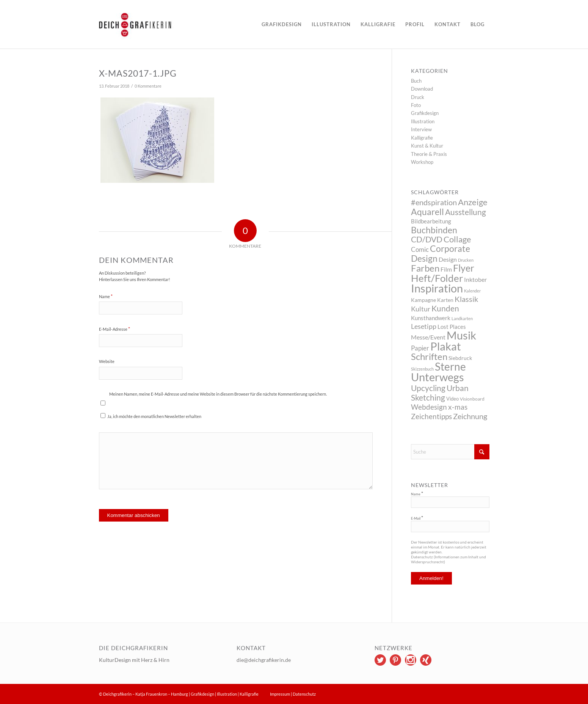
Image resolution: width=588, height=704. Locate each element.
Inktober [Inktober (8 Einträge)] (475, 279)
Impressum (280, 694)
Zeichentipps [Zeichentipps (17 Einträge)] (431, 416)
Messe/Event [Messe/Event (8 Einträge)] (428, 337)
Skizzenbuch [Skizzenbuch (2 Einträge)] (422, 369)
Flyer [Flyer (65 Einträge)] (464, 268)
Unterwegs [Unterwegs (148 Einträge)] (437, 377)
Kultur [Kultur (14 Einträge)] (421, 309)
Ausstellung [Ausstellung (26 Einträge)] (466, 212)
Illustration (423, 121)
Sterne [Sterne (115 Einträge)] (450, 366)
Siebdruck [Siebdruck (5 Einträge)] (460, 358)
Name (106, 296)
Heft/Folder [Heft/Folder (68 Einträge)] (437, 278)
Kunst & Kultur (427, 146)
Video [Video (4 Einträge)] (452, 399)
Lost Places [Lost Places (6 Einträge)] (452, 327)
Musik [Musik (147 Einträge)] (461, 335)
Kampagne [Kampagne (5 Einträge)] (423, 300)
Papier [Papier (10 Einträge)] (420, 348)
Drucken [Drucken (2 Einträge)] (466, 260)
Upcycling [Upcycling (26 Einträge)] (428, 388)
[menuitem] (282, 24)
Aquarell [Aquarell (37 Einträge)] (427, 212)
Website (107, 361)
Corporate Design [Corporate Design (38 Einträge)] (441, 253)
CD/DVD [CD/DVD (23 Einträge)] (427, 239)
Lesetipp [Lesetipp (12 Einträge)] (424, 326)
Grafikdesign (425, 113)
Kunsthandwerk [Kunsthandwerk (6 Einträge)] (431, 318)
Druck (418, 97)
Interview (421, 129)
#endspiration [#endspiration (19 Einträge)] (434, 202)
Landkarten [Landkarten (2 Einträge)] (462, 318)
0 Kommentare (148, 86)
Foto (416, 105)
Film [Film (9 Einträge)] (446, 269)
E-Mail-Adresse (114, 329)
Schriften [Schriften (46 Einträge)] (429, 357)
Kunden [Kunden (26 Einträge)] (445, 308)
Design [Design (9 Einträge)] (448, 259)
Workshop (422, 162)
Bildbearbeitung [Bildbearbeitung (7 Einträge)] (431, 221)
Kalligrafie (422, 138)
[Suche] (450, 452)
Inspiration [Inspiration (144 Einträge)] (437, 288)
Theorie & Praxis (429, 154)
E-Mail (417, 518)
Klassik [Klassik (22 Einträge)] (466, 299)
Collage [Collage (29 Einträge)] (457, 239)
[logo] (157, 24)
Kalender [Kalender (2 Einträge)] (472, 291)
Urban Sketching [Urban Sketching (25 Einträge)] (440, 393)
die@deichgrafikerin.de (264, 660)
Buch (416, 81)
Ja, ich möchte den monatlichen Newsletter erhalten (151, 416)
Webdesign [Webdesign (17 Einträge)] (429, 407)
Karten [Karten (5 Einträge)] (445, 300)
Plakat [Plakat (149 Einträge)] (446, 346)
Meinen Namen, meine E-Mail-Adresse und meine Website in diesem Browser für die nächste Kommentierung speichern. (218, 394)
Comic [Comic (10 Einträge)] (420, 249)
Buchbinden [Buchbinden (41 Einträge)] (434, 230)
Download (422, 89)
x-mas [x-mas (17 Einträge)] (458, 407)
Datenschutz (304, 694)
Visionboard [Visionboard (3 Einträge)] (472, 399)
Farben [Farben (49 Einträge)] (425, 268)
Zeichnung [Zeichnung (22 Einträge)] (470, 416)
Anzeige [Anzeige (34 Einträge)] (473, 202)
